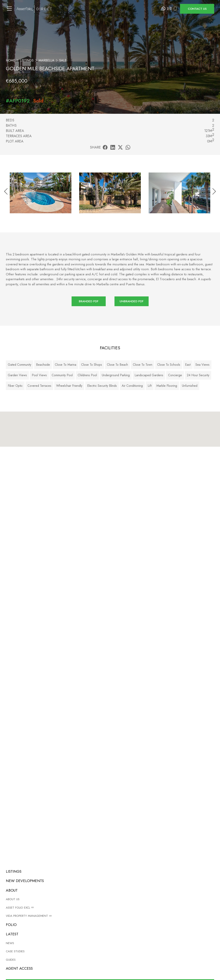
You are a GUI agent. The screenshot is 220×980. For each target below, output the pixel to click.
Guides (196, 947)
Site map (75, 947)
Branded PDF (89, 301)
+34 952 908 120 (193, 572)
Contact (136, 954)
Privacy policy (78, 941)
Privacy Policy (123, 755)
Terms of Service (143, 755)
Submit (191, 742)
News (196, 935)
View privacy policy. (195, 732)
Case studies (200, 941)
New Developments (144, 941)
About (135, 947)
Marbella (46, 60)
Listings (27, 60)
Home (10, 60)
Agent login (77, 954)
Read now (113, 909)
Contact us (197, 9)
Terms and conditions (83, 935)
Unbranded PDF (132, 301)
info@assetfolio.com (114, 572)
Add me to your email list (34, 732)
